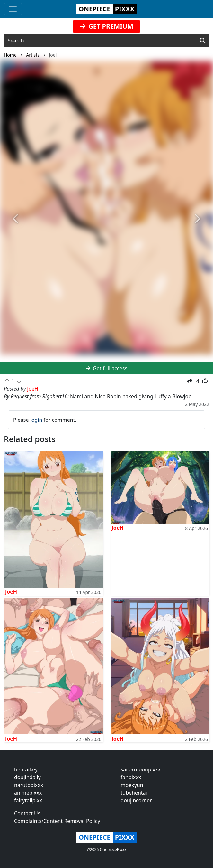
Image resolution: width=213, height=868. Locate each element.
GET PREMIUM (107, 26)
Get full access (107, 368)
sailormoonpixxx (141, 769)
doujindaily (27, 777)
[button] (16, 219)
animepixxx (28, 793)
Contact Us (27, 813)
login (36, 420)
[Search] (203, 41)
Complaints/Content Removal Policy (57, 821)
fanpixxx (131, 777)
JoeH (11, 592)
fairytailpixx (28, 800)
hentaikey (26, 769)
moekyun (132, 785)
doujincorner (136, 800)
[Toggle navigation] (13, 9)
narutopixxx (29, 785)
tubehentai (134, 793)
